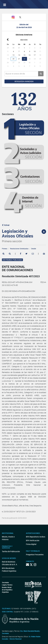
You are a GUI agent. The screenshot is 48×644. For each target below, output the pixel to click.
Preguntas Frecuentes (35, 554)
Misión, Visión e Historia (8, 538)
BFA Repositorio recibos (36, 537)
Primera (5, 249)
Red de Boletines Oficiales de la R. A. (10, 563)
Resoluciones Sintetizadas (19, 249)
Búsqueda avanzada (24, 81)
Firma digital (31, 544)
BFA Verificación (33, 540)
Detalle (34, 249)
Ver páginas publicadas (12, 260)
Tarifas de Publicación (11, 551)
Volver (6, 225)
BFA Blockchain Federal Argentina (9, 570)
